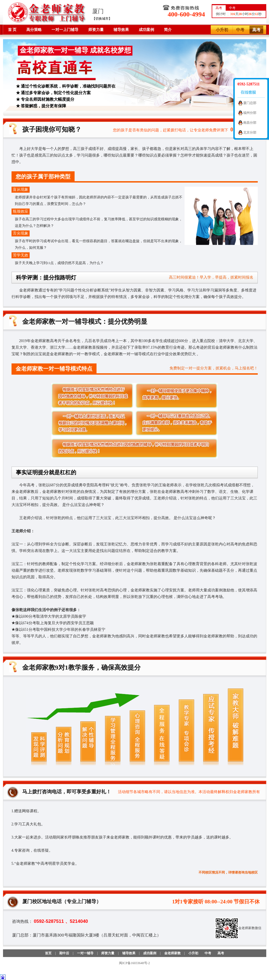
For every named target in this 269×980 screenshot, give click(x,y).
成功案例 (146, 30)
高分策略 (34, 30)
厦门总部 (250, 103)
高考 (256, 30)
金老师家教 (172, 953)
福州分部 (250, 113)
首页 (48, 953)
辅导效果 (121, 30)
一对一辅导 (85, 953)
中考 (240, 30)
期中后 (64, 953)
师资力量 (96, 30)
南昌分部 (250, 123)
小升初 (222, 30)
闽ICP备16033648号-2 (134, 963)
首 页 (12, 30)
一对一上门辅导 (65, 30)
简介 (168, 30)
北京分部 (250, 132)
